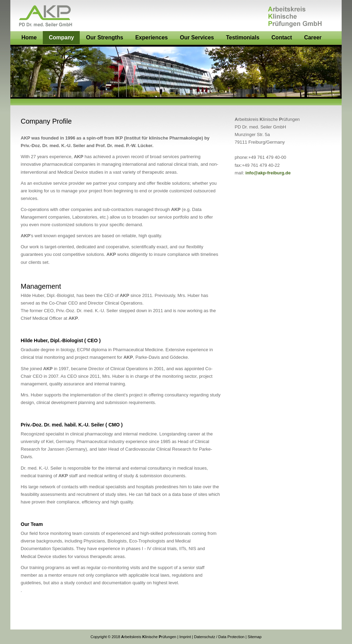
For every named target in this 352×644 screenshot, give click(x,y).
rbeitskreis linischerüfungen (148, 637)
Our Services (197, 37)
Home (29, 37)
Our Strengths (105, 37)
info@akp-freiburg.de (268, 173)
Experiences (151, 37)
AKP (176, 16)
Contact (282, 37)
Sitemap (254, 637)
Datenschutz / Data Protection (219, 637)
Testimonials (243, 37)
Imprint (185, 637)
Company (61, 37)
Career (313, 37)
